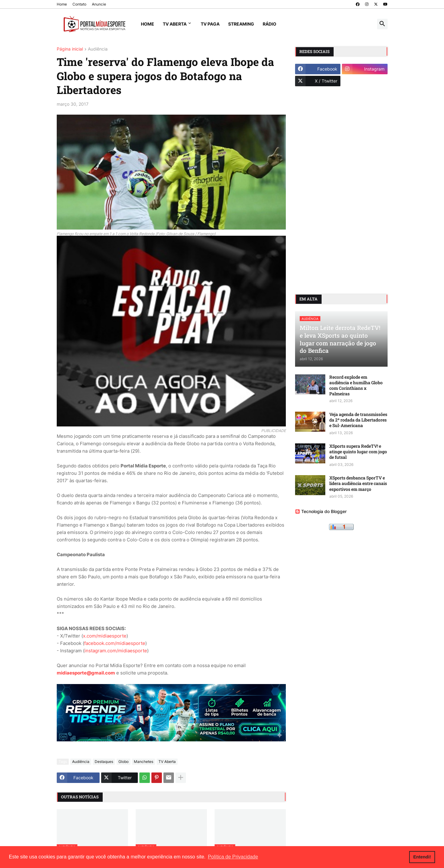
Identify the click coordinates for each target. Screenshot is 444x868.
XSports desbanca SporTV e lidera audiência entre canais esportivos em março (358, 483)
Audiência (98, 49)
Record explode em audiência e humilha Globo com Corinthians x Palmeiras (356, 386)
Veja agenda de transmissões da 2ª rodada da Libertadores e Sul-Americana (358, 420)
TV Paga (210, 24)
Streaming (241, 24)
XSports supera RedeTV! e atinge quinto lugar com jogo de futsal (358, 452)
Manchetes (144, 762)
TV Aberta (175, 24)
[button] (382, 24)
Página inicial (70, 49)
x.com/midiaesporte (105, 636)
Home (62, 4)
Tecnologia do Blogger (321, 511)
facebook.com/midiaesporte (115, 643)
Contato (79, 4)
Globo (123, 762)
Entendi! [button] (422, 857)
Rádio (269, 24)
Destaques (104, 762)
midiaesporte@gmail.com (86, 673)
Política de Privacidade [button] (233, 857)
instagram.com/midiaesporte (116, 651)
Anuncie (99, 4)
